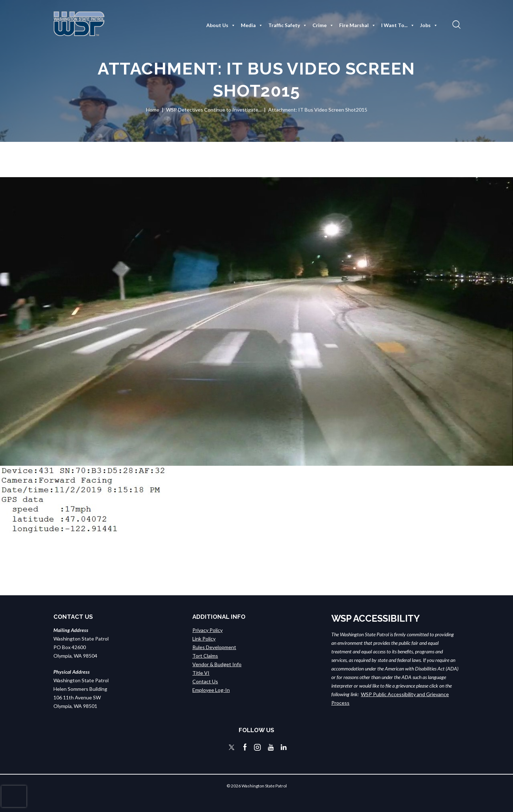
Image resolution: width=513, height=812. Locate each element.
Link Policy (204, 639)
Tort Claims (205, 656)
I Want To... (398, 25)
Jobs (429, 25)
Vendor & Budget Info (217, 664)
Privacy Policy (208, 630)
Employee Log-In (211, 690)
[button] (456, 24)
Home (153, 110)
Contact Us (205, 681)
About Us (221, 25)
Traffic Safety (288, 25)
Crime (323, 25)
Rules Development (214, 647)
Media (252, 25)
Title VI (201, 673)
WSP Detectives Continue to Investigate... (214, 110)
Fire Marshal (357, 25)
